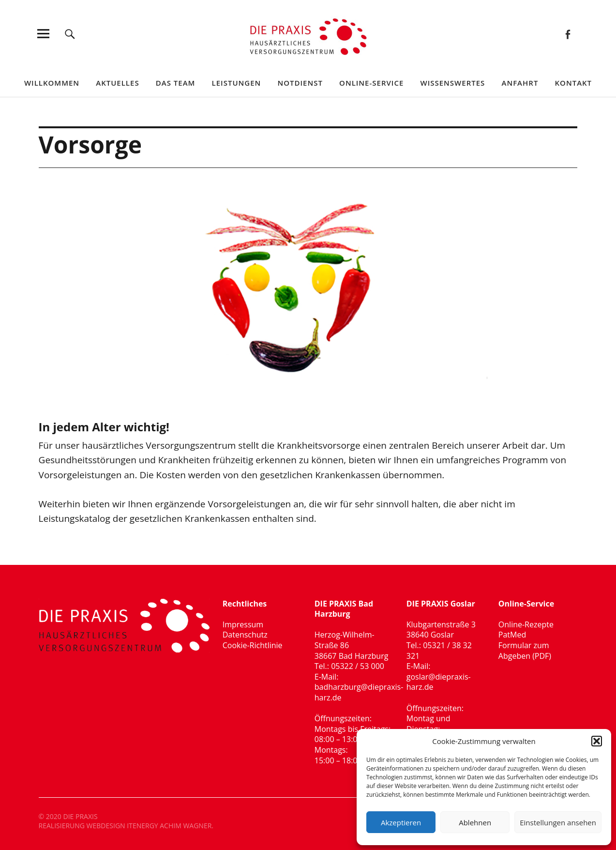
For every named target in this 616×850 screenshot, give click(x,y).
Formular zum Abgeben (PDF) (525, 651)
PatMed (512, 635)
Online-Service (371, 83)
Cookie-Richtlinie (253, 645)
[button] (597, 741)
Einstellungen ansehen (558, 822)
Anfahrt (520, 83)
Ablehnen (475, 822)
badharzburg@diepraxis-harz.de (359, 692)
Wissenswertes (452, 83)
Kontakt (574, 83)
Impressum (243, 624)
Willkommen (52, 83)
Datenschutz (245, 635)
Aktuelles (117, 83)
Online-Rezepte (526, 624)
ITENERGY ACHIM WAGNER (169, 826)
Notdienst (300, 83)
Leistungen (237, 83)
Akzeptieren (401, 822)
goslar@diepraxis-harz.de (439, 682)
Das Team (176, 83)
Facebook (567, 34)
